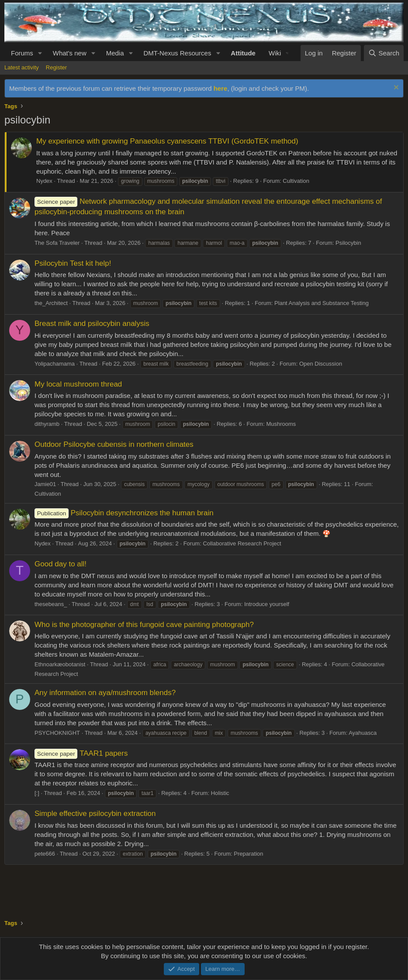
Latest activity (22, 67)
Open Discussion (321, 364)
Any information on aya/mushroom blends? (105, 693)
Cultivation (296, 181)
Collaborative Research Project (242, 543)
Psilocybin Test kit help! (73, 263)
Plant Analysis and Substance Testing (322, 303)
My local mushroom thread (78, 384)
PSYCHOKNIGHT (57, 733)
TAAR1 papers (81, 753)
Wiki (275, 53)
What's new (70, 53)
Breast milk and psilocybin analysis (92, 324)
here (221, 88)
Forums (22, 53)
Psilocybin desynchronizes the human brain (124, 513)
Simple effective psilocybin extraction (95, 814)
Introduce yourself (267, 604)
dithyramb (47, 424)
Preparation (248, 854)
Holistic (220, 793)
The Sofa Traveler (57, 243)
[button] (40, 53)
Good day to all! (61, 564)
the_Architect (51, 303)
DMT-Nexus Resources (177, 53)
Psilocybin (348, 243)
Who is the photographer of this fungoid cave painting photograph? (144, 625)
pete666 (45, 854)
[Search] (384, 53)
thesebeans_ (51, 604)
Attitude (243, 53)
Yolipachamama (55, 364)
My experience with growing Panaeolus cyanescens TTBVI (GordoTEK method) (167, 141)
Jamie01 (45, 484)
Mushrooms (281, 424)
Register (56, 67)
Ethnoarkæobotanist (60, 664)
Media (115, 53)
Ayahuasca (363, 733)
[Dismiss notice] (395, 88)
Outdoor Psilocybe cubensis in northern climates (114, 444)
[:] (37, 793)
